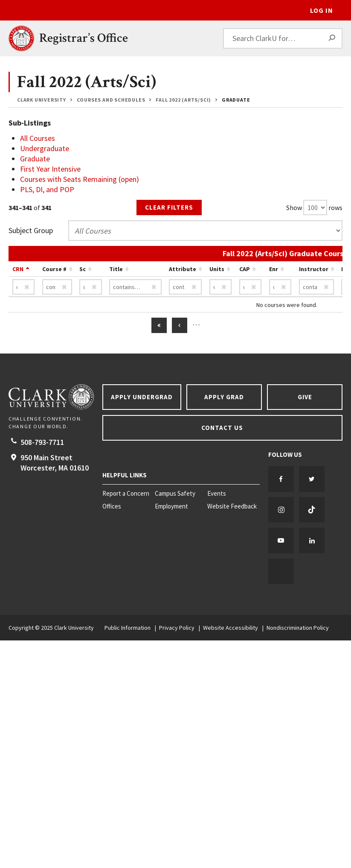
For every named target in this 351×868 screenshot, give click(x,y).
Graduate (236, 100)
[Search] (332, 38)
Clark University (42, 100)
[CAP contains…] (251, 287)
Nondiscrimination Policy (298, 628)
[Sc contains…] (91, 287)
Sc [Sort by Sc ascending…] (83, 269)
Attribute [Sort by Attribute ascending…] (183, 269)
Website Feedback (232, 506)
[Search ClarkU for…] (283, 38)
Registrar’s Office (84, 38)
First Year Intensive (50, 169)
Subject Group (31, 230)
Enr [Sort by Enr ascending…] (274, 269)
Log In (322, 10)
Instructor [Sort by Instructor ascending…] (314, 269)
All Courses (38, 138)
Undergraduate (45, 148)
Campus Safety (175, 494)
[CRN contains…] (24, 287)
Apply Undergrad (142, 397)
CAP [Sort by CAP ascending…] (245, 269)
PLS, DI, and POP (47, 189)
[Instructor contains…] (316, 287)
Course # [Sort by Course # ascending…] (54, 269)
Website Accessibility (231, 628)
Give (305, 397)
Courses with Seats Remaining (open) (80, 179)
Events (217, 494)
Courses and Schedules (111, 100)
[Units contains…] (221, 287)
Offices (112, 506)
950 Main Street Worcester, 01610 (55, 463)
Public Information (128, 628)
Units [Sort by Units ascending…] (217, 269)
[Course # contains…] (57, 287)
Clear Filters (169, 207)
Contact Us (222, 428)
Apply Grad (224, 397)
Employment (171, 506)
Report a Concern (126, 494)
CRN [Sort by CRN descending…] (18, 269)
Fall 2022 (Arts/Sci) (183, 100)
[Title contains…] (135, 287)
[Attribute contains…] (185, 287)
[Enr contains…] (280, 287)
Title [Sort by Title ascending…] (116, 269)
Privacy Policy (177, 628)
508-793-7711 (42, 442)
